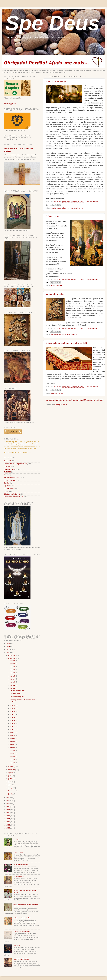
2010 (8, 822)
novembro (12, 658)
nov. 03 (13, 757)
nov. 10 (13, 736)
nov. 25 (13, 676)
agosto (11, 773)
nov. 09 (13, 739)
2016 (8, 804)
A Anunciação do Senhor (22, 918)
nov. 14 (13, 724)
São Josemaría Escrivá (74, 208)
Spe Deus (52, 23)
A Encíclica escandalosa (22, 932)
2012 (8, 816)
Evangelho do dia (57, 393)
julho (10, 776)
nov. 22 (13, 685)
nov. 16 (13, 717)
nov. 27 (13, 670)
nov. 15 (13, 721)
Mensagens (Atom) (61, 405)
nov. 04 (13, 754)
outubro (11, 767)
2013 (8, 813)
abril (10, 785)
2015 (8, 807)
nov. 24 (13, 679)
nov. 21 (13, 688)
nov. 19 (13, 708)
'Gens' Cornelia (19, 877)
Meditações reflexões (58, 208)
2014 (8, 810)
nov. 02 (13, 760)
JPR (6, 475)
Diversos (7, 466)
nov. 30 (13, 661)
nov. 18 (13, 712)
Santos (6, 491)
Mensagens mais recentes (58, 400)
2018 (8, 798)
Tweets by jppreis (10, 104)
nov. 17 (13, 715)
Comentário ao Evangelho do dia (15, 464)
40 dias (16, 839)
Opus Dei (7, 486)
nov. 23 (13, 682)
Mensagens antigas (94, 400)
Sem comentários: (92, 202)
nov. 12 (13, 730)
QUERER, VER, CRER (21, 959)
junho (10, 779)
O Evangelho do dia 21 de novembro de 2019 (66, 343)
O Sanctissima (52, 216)
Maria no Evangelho (55, 294)
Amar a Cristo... (19, 853)
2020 (8, 650)
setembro (12, 770)
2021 (8, 646)
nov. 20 (13, 705)
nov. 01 (13, 763)
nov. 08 (13, 742)
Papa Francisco (9, 489)
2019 (8, 653)
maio (10, 782)
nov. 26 (13, 673)
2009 (8, 825)
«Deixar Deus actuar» (21, 865)
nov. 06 (13, 748)
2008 (8, 828)
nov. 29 (13, 664)
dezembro (12, 655)
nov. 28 (13, 667)
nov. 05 (13, 751)
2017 (8, 801)
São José (17, 945)
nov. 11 (13, 733)
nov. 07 (13, 745)
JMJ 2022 (7, 472)
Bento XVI (8, 461)
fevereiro (12, 791)
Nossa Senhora (56, 286)
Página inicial (77, 400)
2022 (8, 643)
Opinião (7, 483)
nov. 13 (13, 727)
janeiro (11, 794)
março (11, 788)
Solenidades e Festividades (14, 497)
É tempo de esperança (56, 81)
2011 (8, 819)
